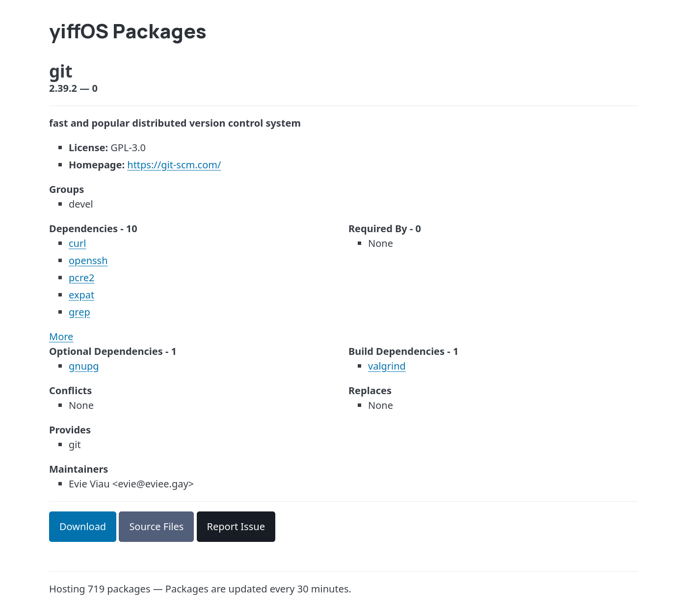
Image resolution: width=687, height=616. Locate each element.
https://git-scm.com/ (174, 165)
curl (77, 243)
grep (79, 312)
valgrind (387, 366)
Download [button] (83, 526)
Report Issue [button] (236, 526)
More (61, 336)
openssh (88, 260)
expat (81, 295)
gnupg (84, 366)
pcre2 (81, 278)
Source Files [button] (156, 526)
